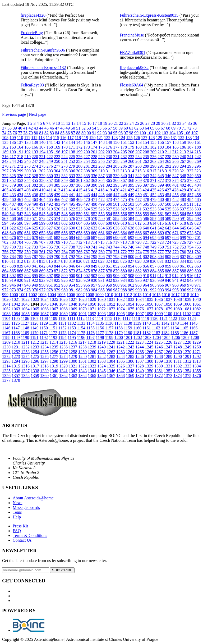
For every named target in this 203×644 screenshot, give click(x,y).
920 (20, 280)
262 (146, 161)
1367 (111, 376)
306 (72, 171)
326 (20, 176)
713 (86, 242)
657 (72, 233)
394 (124, 185)
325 (13, 176)
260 (131, 161)
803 (153, 257)
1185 (175, 333)
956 (87, 285)
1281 (92, 356)
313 (123, 171)
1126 (15, 323)
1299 (63, 361)
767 (87, 252)
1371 (149, 376)
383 (42, 185)
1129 (44, 323)
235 (146, 157)
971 (198, 285)
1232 (25, 347)
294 (183, 166)
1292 (197, 356)
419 (109, 190)
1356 (6, 376)
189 (5, 152)
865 (13, 271)
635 (109, 228)
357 (50, 180)
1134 (91, 323)
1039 (187, 299)
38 (10, 128)
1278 (63, 356)
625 (35, 228)
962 (131, 285)
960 (116, 285)
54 (94, 128)
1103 (196, 314)
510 (183, 204)
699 (183, 238)
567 (5, 218)
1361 (54, 376)
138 (27, 142)
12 (68, 123)
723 (160, 242)
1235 (54, 347)
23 (126, 123)
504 (139, 204)
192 (27, 152)
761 (42, 252)
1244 (140, 347)
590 (176, 218)
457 (190, 195)
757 (13, 252)
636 (116, 228)
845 (64, 266)
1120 (154, 318)
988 (124, 290)
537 (183, 209)
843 (50, 266)
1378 (16, 380)
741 (94, 247)
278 (64, 166)
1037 (168, 299)
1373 (168, 376)
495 (72, 204)
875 (87, 271)
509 (176, 204)
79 (31, 133)
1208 (195, 337)
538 (190, 209)
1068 (63, 309)
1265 (140, 352)
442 (79, 195)
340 (124, 176)
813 (27, 261)
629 (64, 228)
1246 (159, 347)
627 (50, 228)
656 (64, 233)
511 (190, 204)
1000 (14, 295)
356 (42, 180)
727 (190, 242)
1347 (121, 371)
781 (190, 252)
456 (183, 195)
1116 (117, 318)
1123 (182, 318)
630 (72, 228)
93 (105, 133)
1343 (82, 371)
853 (124, 266)
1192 (44, 337)
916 (190, 276)
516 (27, 209)
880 (124, 271)
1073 (111, 309)
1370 (140, 376)
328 (35, 176)
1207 (185, 337)
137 (20, 142)
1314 (6, 366)
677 (20, 238)
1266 (149, 352)
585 (139, 218)
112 (34, 138)
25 (137, 123)
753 (183, 247)
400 (168, 185)
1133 (81, 323)
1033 (130, 299)
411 (50, 190)
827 (131, 261)
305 (64, 171)
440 (64, 195)
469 (79, 199)
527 (109, 209)
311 (109, 171)
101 (150, 133)
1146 (6, 328)
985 (101, 290)
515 (20, 209)
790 (57, 257)
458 (198, 195)
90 (89, 133)
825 (116, 261)
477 (139, 199)
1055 (140, 304)
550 (79, 214)
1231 (16, 347)
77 (20, 133)
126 (137, 138)
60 (126, 128)
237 (161, 157)
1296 (35, 361)
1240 (101, 347)
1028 (82, 299)
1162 (156, 328)
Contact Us (22, 540)
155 (153, 142)
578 (87, 218)
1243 (130, 347)
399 (161, 185)
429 (183, 190)
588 (161, 218)
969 (183, 285)
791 (64, 257)
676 (13, 238)
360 (72, 180)
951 (50, 285)
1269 (178, 352)
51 (78, 128)
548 (64, 214)
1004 (52, 295)
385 (57, 185)
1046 (54, 304)
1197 (91, 337)
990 (139, 290)
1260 (92, 352)
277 (57, 166)
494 (64, 204)
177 (116, 147)
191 (20, 152)
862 (190, 266)
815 (42, 261)
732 (27, 247)
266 (176, 161)
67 (163, 128)
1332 (178, 366)
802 (146, 257)
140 (42, 142)
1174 (72, 333)
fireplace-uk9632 (134, 68)
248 (42, 161)
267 (183, 161)
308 (87, 171)
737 (64, 247)
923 (42, 280)
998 (198, 290)
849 (94, 266)
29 (158, 123)
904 (101, 276)
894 (27, 276)
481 (168, 199)
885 (161, 271)
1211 (25, 342)
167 (42, 147)
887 (176, 271)
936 (139, 280)
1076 (140, 309)
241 (190, 157)
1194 (62, 337)
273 (27, 166)
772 (124, 252)
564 (183, 214)
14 (79, 123)
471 (94, 199)
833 (175, 261)
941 (176, 280)
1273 (16, 356)
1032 (121, 299)
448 (124, 195)
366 (116, 180)
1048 (73, 304)
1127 (25, 323)
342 (139, 176)
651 (27, 233)
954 (72, 285)
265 (168, 161)
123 (114, 138)
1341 (63, 371)
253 (79, 161)
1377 (6, 380)
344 (153, 176)
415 (79, 190)
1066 (44, 309)
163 (13, 147)
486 (5, 204)
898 (57, 276)
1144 (184, 323)
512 (197, 204)
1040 (197, 299)
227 (87, 157)
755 (198, 247)
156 (161, 142)
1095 (121, 314)
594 (5, 223)
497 (87, 204)
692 (131, 238)
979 (57, 290)
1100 (168, 314)
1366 (101, 376)
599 (42, 223)
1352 (168, 371)
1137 (119, 323)
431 (197, 190)
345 (161, 176)
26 (142, 123)
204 (116, 152)
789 (50, 257)
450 (139, 195)
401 (176, 185)
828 (138, 261)
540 (5, 214)
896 (42, 276)
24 (132, 123)
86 (68, 133)
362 (87, 180)
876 (94, 271)
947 (20, 285)
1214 (54, 342)
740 (87, 247)
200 (87, 152)
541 (13, 214)
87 (73, 133)
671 (176, 233)
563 (176, 214)
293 (176, 166)
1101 (177, 314)
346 (168, 176)
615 (160, 223)
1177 (100, 333)
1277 (54, 356)
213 (183, 152)
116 (63, 138)
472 (101, 199)
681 (50, 238)
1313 (196, 361)
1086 (35, 314)
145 (79, 142)
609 (116, 223)
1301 (82, 361)
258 (116, 161)
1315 (16, 366)
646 (190, 228)
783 (5, 257)
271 (13, 166)
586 (146, 218)
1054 (130, 304)
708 (50, 242)
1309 (159, 361)
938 (153, 280)
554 (109, 214)
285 (116, 166)
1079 (168, 309)
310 (101, 171)
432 (5, 195)
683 (64, 238)
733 (35, 247)
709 (57, 242)
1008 (90, 295)
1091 (82, 314)
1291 (187, 356)
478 (146, 199)
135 (5, 142)
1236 (63, 347)
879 (116, 271)
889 (190, 271)
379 (13, 185)
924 (50, 280)
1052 (111, 304)
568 (13, 218)
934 (124, 280)
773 (131, 252)
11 (63, 123)
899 (64, 276)
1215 (63, 342)
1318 (44, 366)
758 (20, 252)
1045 (44, 304)
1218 (92, 342)
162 (5, 147)
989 (131, 290)
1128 (34, 323)
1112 (80, 318)
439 (57, 195)
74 (4, 133)
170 (64, 147)
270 (5, 166)
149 (109, 142)
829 (146, 261)
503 (131, 204)
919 (13, 280)
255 (94, 161)
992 (153, 290)
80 (36, 133)
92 (99, 133)
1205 (166, 337)
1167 (6, 333)
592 (190, 218)
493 (57, 204)
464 (42, 199)
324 (5, 176)
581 (109, 218)
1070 (82, 309)
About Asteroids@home (33, 498)
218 (20, 157)
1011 (118, 295)
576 (72, 218)
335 (87, 176)
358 (57, 180)
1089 (63, 314)
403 (190, 185)
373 (168, 180)
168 (50, 147)
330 (50, 176)
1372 (159, 376)
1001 (23, 295)
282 (94, 166)
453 (161, 195)
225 (72, 157)
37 (4, 128)
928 (79, 280)
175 (101, 147)
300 (27, 171)
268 (190, 161)
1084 (16, 314)
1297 (44, 361)
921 (27, 280)
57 (110, 128)
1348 (130, 371)
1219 (101, 342)
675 (5, 238)
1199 (109, 337)
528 (116, 209)
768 (94, 252)
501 (116, 204)
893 (20, 276)
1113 (90, 318)
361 (79, 180)
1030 (101, 299)
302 (42, 171)
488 (20, 204)
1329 (149, 366)
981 (72, 290)
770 (109, 252)
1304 (111, 361)
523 (79, 209)
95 (115, 133)
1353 (178, 371)
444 (94, 195)
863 (198, 266)
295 (190, 166)
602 (64, 223)
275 (42, 166)
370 (146, 180)
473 (109, 199)
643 (168, 228)
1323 (92, 366)
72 (189, 128)
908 (131, 276)
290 (153, 166)
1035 (149, 299)
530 (131, 209)
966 (161, 285)
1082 (197, 309)
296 (198, 166)
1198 (100, 337)
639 (139, 228)
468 (72, 199)
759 (27, 252)
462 (27, 199)
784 (13, 257)
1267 (159, 352)
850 (101, 266)
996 (183, 290)
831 (160, 261)
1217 (82, 342)
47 (57, 128)
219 (27, 157)
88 (78, 133)
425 (153, 190)
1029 (92, 299)
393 (116, 185)
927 (72, 280)
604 (79, 223)
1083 (6, 314)
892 (13, 276)
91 (94, 133)
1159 (128, 328)
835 (190, 261)
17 (95, 123)
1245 (149, 347)
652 (35, 233)
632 (87, 228)
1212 (35, 342)
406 (13, 190)
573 (50, 218)
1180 (128, 333)
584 (131, 218)
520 (57, 209)
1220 (111, 342)
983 (87, 290)
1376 (197, 376)
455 (176, 195)
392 (109, 185)
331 (57, 176)
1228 (187, 342)
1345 (101, 371)
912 (160, 276)
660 (94, 233)
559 (146, 214)
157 (168, 142)
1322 (82, 366)
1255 (44, 352)
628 (57, 228)
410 (42, 190)
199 (79, 152)
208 (146, 152)
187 (190, 147)
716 (109, 242)
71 (184, 128)
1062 (6, 309)
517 (35, 209)
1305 (121, 361)
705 (27, 242)
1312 (187, 361)
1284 (121, 356)
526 (101, 209)
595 (13, 223)
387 (72, 185)
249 (50, 161)
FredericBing (32, 33)
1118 (136, 318)
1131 (62, 323)
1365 (92, 376)
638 (131, 228)
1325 (111, 366)
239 (176, 157)
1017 (175, 295)
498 (94, 204)
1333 (187, 366)
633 (94, 228)
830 (153, 261)
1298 (54, 361)
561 (161, 214)
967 (168, 285)
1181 (137, 333)
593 (198, 218)
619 (190, 223)
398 (153, 185)
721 (146, 242)
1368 (121, 376)
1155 (91, 328)
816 (49, 261)
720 (138, 242)
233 (131, 157)
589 (168, 218)
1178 (109, 333)
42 (31, 128)
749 (153, 247)
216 (5, 157)
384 (50, 185)
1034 (140, 299)
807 (183, 257)
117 (70, 138)
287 (131, 166)
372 (161, 180)
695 (153, 238)
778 (168, 252)
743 (109, 247)
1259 (82, 352)
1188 (6, 337)
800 (131, 257)
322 (190, 171)
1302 (92, 361)
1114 (99, 318)
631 (79, 228)
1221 (120, 342)
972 (5, 290)
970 (190, 285)
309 (94, 171)
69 (173, 128)
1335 (6, 371)
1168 (15, 333)
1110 (62, 318)
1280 (82, 356)
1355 (197, 371)
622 (13, 228)
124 (122, 138)
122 (107, 138)
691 (124, 238)
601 (57, 223)
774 (139, 252)
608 (109, 223)
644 (176, 228)
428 (175, 190)
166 (35, 147)
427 (168, 190)
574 (57, 218)
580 (101, 218)
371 (153, 180)
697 (168, 238)
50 (73, 128)
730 (13, 247)
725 (175, 242)
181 (146, 147)
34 (184, 123)
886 (168, 271)
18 (100, 123)
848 (87, 266)
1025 (54, 299)
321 (183, 171)
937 (146, 280)
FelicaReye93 (32, 85)
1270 (187, 352)
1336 (16, 371)
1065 (35, 309)
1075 (130, 309)
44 (41, 128)
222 (50, 157)
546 (50, 214)
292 (168, 166)
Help (17, 517)
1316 (25, 366)
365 (109, 180)
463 (35, 199)
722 (153, 242)
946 (13, 285)
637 (124, 228)
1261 (101, 352)
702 (5, 242)
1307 (140, 361)
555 (116, 214)
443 (87, 195)
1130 (53, 323)
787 (35, 257)
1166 (193, 328)
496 (79, 204)
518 (42, 209)
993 (161, 290)
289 (146, 166)
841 (35, 266)
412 (57, 190)
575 (64, 218)
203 (109, 152)
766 (79, 252)
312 (116, 171)
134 (196, 138)
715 (101, 242)
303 (50, 171)
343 (146, 176)
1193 (53, 337)
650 (20, 233)
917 (197, 276)
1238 (82, 347)
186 (183, 147)
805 (168, 257)
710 (64, 242)
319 (168, 171)
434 (20, 195)
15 (84, 123)
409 (35, 190)
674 (198, 233)
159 (183, 142)
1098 (149, 314)
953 (64, 285)
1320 (63, 366)
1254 (35, 352)
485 (198, 199)
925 (57, 280)
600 (50, 223)
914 (175, 276)
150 (116, 142)
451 (146, 195)
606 (94, 223)
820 (79, 261)
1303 (101, 361)
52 (84, 128)
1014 (147, 295)
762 (50, 252)
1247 (168, 347)
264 (161, 161)
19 (105, 123)
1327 (130, 366)
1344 (92, 371)
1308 (149, 361)
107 (195, 133)
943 (190, 280)
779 (176, 252)
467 (64, 199)
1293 (6, 361)
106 (187, 133)
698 (176, 238)
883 (146, 271)
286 (124, 166)
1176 (91, 333)
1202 (138, 337)
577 (79, 218)
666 (139, 233)
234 (139, 157)
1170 (34, 333)
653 (42, 233)
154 (146, 142)
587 (153, 218)
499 (101, 204)
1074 (121, 309)
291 (161, 166)
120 (92, 138)
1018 (185, 295)
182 (153, 147)
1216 (73, 342)
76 (15, 133)
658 (79, 233)
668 (153, 233)
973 (13, 290)
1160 (137, 328)
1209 (6, 342)
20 (110, 123)
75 (10, 133)
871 (57, 271)
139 (35, 142)
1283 (111, 356)
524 (87, 209)
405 (5, 190)
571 (35, 218)
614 (153, 223)
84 (57, 133)
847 (79, 266)
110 (20, 138)
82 (47, 133)
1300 (73, 361)
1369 (130, 376)
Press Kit (20, 526)
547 (57, 214)
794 (87, 257)
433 (13, 195)
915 (183, 276)
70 (179, 128)
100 (143, 133)
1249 (187, 347)
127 (144, 138)
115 (56, 138)
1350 (149, 371)
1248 (178, 347)
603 (72, 223)
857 (153, 266)
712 (79, 242)
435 (27, 195)
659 (87, 233)
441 (72, 195)
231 (116, 157)
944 (198, 280)
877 (101, 271)
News (17, 503)
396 (139, 185)
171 (72, 147)
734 (42, 247)
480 (161, 199)
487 (13, 204)
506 (153, 204)
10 (58, 123)
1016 (166, 295)
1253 (25, 352)
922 (35, 280)
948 (27, 285)
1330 (159, 366)
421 (123, 190)
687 (94, 238)
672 (183, 233)
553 (101, 214)
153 (139, 142)
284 (109, 166)
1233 (35, 347)
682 (57, 238)
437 (42, 195)
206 (131, 152)
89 (84, 133)
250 (57, 161)
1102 (187, 314)
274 (35, 166)
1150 (44, 328)
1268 (168, 352)
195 (50, 152)
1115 (108, 318)
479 (153, 199)
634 (101, 228)
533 (153, 209)
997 (190, 290)
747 (139, 247)
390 (94, 185)
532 (146, 209)
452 (153, 195)
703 (13, 242)
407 (20, 190)
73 (195, 128)
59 (121, 128)
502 (124, 204)
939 (161, 280)
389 (87, 185)
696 (161, 238)
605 (87, 223)
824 (109, 261)
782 (198, 252)
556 (124, 214)
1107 (34, 318)
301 (35, 171)
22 (121, 123)
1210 (16, 342)
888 (183, 271)
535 (168, 209)
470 (87, 199)
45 (47, 128)
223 (57, 157)
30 (163, 123)
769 (101, 252)
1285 (130, 356)
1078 (159, 309)
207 (139, 152)
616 (168, 223)
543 (27, 214)
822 (94, 261)
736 (57, 247)
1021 (16, 299)
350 (198, 176)
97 (126, 133)
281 (87, 166)
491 (42, 204)
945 (5, 285)
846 (72, 266)
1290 (178, 356)
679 (35, 238)
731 (20, 247)
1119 (145, 318)
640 (146, 228)
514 (13, 209)
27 (147, 123)
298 (13, 171)
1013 (137, 295)
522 (72, 209)
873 (72, 271)
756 (5, 252)
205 (124, 152)
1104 (6, 318)
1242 (121, 347)
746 (131, 247)
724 (168, 242)
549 (72, 214)
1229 (196, 342)
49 (68, 128)
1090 (73, 314)
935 (131, 280)
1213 (44, 342)
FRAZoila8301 (133, 52)
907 (124, 276)
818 (64, 261)
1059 (178, 304)
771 (116, 252)
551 (87, 214)
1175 (81, 333)
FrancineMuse (132, 35)
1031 (111, 299)
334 (79, 176)
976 (35, 290)
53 (89, 128)
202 (101, 152)
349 (190, 176)
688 (101, 238)
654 (50, 233)
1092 (92, 314)
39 (15, 128)
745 (124, 247)
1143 (175, 323)
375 (183, 180)
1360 (44, 376)
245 (20, 161)
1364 (82, 376)
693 (139, 238)
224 (64, 157)
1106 (25, 318)
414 (72, 190)
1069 (73, 309)
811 (13, 261)
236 (153, 157)
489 (27, 204)
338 (109, 176)
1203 (147, 337)
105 (180, 133)
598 (35, 223)
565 (190, 214)
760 (35, 252)
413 (64, 190)
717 (116, 242)
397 (146, 185)
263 (153, 161)
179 (131, 147)
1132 (72, 323)
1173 (62, 333)
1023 (35, 299)
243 (5, 161)
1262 (111, 352)
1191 (34, 337)
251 (64, 161)
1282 (101, 356)
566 (198, 214)
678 (27, 238)
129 (159, 138)
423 (138, 190)
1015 (156, 295)
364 (101, 180)
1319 (54, 366)
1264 (130, 352)
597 (27, 223)
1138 (128, 323)
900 (72, 276)
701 (198, 238)
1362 (63, 376)
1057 (159, 304)
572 (42, 218)
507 (161, 204)
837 (5, 266)
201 (94, 152)
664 (124, 233)
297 (5, 171)
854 (131, 266)
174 (94, 147)
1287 (149, 356)
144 (72, 142)
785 (20, 257)
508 (168, 204)
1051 (101, 304)
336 (94, 176)
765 (72, 252)
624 (27, 228)
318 (160, 171)
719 (131, 242)
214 (190, 152)
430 (190, 190)
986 (109, 290)
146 (87, 142)
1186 (184, 333)
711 (72, 242)
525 (94, 209)
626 (42, 228)
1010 (109, 295)
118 (78, 138)
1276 (44, 356)
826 (123, 261)
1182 (147, 333)
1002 (33, 295)
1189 (15, 337)
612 (138, 223)
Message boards (26, 507)
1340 (54, 371)
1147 (15, 328)
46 (52, 128)
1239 (92, 347)
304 (57, 171)
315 (138, 171)
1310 (168, 361)
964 (146, 285)
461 (20, 199)
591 (183, 218)
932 (109, 280)
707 (42, 242)
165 (27, 147)
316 (146, 171)
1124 (192, 318)
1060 (187, 304)
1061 (197, 304)
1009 (99, 295)
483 (183, 199)
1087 (44, 314)
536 (176, 209)
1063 (16, 309)
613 (146, 223)
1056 (149, 304)
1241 (111, 347)
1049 (82, 304)
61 (131, 128)
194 (42, 152)
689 (109, 238)
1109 (53, 318)
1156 (100, 328)
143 (64, 142)
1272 (6, 356)
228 (94, 157)
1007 (80, 295)
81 (41, 133)
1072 (101, 309)
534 (161, 209)
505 (146, 204)
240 (183, 157)
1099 (159, 314)
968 (176, 285)
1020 (6, 299)
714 (94, 242)
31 (169, 123)
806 (176, 257)
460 (13, 199)
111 (27, 138)
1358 (25, 376)
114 (49, 138)
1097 (140, 314)
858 (161, 266)
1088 (54, 314)
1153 (72, 328)
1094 (111, 314)
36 (195, 123)
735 (50, 247)
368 (131, 180)
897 (50, 276)
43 (36, 128)
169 (57, 147)
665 (131, 233)
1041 (6, 304)
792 (72, 257)
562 (168, 214)
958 (101, 285)
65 (152, 128)
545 (42, 214)
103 (165, 133)
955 (79, 285)
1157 (109, 328)
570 (27, 218)
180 (139, 147)
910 (146, 276)
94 (110, 133)
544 (35, 214)
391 (101, 185)
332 (64, 176)
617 (175, 223)
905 (109, 276)
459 (5, 199)
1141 (156, 323)
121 (100, 138)
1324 (101, 366)
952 (57, 285)
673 (190, 233)
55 (99, 128)
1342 (73, 371)
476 (131, 199)
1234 (44, 347)
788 (42, 257)
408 (27, 190)
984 (94, 290)
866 (20, 271)
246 (27, 161)
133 (188, 138)
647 (198, 228)
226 (79, 157)
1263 (121, 352)
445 (101, 195)
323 (197, 171)
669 (161, 233)
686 (87, 238)
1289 (168, 356)
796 (101, 257)
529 (124, 209)
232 (124, 157)
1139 (137, 323)
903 (94, 276)
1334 (197, 366)
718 (123, 242)
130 (166, 138)
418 (101, 190)
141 (50, 142)
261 (139, 161)
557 (131, 214)
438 (50, 195)
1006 (71, 295)
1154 (81, 328)
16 (89, 123)
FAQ (17, 531)
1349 (140, 371)
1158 (119, 328)
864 (5, 271)
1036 (159, 299)
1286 (140, 356)
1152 (62, 328)
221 (42, 157)
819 (72, 261)
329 (42, 176)
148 (101, 142)
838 (13, 266)
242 (198, 157)
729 (5, 247)
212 (175, 152)
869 (42, 271)
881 (131, 271)
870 (50, 271)
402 (183, 185)
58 (115, 128)
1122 (173, 318)
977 (42, 290)
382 (35, 185)
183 (161, 147)
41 (25, 128)
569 (20, 218)
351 (5, 180)
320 (175, 171)
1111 (71, 318)
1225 (158, 342)
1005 (61, 295)
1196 (81, 337)
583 (124, 218)
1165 (184, 328)
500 (109, 204)
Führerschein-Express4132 (43, 68)
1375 (187, 376)
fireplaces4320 (33, 15)
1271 (197, 352)
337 (101, 176)
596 (20, 223)
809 (198, 257)
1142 (165, 323)
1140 (147, 323)
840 (27, 266)
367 (124, 180)
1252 (16, 352)
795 (94, 257)
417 (94, 190)
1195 (72, 337)
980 (64, 290)
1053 (121, 304)
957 (94, 285)
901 (79, 276)
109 (13, 138)
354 (27, 180)
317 (153, 171)
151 (124, 142)
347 (176, 176)
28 (153, 123)
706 (35, 242)
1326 (121, 366)
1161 (147, 328)
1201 (128, 337)
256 (101, 161)
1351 (159, 371)
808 (190, 257)
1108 (44, 318)
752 (176, 247)
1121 (163, 318)
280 (79, 166)
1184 (165, 333)
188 (198, 147)
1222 (130, 342)
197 (64, 152)
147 (94, 142)
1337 (25, 371)
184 (168, 147)
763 (57, 252)
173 (87, 147)
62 (136, 128)
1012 (128, 295)
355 (35, 180)
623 (20, 228)
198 (72, 152)
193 (35, 152)
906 (116, 276)
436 (35, 195)
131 (174, 138)
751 (168, 247)
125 (129, 138)
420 (116, 190)
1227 (177, 342)
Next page (37, 114)
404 (198, 185)
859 (168, 266)
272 (20, 166)
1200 (119, 337)
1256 (54, 352)
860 (176, 266)
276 (50, 166)
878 (109, 271)
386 (64, 185)
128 (151, 138)
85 (62, 133)
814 (35, 261)
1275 (35, 356)
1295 (25, 361)
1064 (25, 309)
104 (172, 133)
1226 (168, 342)
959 (109, 285)
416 (86, 190)
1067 (54, 309)
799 (124, 257)
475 (124, 199)
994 (168, 290)
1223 (139, 342)
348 (183, 176)
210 (161, 152)
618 (183, 223)
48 (62, 128)
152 (131, 142)
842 (42, 266)
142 (57, 142)
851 (109, 266)
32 (174, 123)
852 (116, 266)
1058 (168, 304)
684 (72, 238)
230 (109, 157)
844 (57, 266)
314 (131, 171)
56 (105, 128)
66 (158, 128)
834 (183, 261)
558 (139, 214)
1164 (175, 328)
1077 (149, 309)
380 (20, 185)
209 (153, 152)
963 (139, 285)
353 (20, 180)
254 (87, 161)
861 (183, 266)
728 (197, 242)
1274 (25, 356)
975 (27, 290)
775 (146, 252)
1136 (109, 323)
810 (5, 261)
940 (168, 280)
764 (64, 252)
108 (5, 138)
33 (179, 123)
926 (64, 280)
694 (146, 238)
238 (168, 157)
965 (153, 285)
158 (176, 142)
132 (181, 138)
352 (13, 180)
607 (101, 223)
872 (64, 271)
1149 (34, 328)
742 (101, 247)
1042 (16, 304)
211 (168, 152)
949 (35, 285)
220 (35, 157)
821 (86, 261)
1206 (176, 337)
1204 (157, 337)
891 (5, 276)
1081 (187, 309)
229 (101, 157)
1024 (44, 299)
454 (168, 195)
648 (5, 233)
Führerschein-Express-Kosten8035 (149, 15)
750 (161, 247)
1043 (25, 304)
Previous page (14, 114)
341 (131, 176)
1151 (53, 328)
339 (116, 176)
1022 (25, 299)
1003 (42, 295)
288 (139, 166)
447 (116, 195)
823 (101, 261)
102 (158, 133)
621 (5, 228)
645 (183, 228)
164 (20, 147)
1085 (25, 314)
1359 (35, 376)
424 (146, 190)
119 (85, 138)
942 (183, 280)
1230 (6, 347)
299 (20, 171)
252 (72, 161)
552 (94, 214)
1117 (127, 318)
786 (27, 257)
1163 (165, 328)
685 (79, 238)
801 (139, 257)
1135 (100, 323)
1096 (130, 314)
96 (121, 133)
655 (57, 233)
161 (198, 142)
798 (116, 257)
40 (20, 128)
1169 (25, 333)
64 (147, 128)
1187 (193, 333)
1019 (194, 295)
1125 (6, 323)
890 (198, 271)
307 (79, 171)
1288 (159, 356)
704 (20, 242)
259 (124, 161)
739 (79, 247)
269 (198, 161)
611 (131, 223)
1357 (16, 376)
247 (35, 161)
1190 (25, 337)
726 (183, 242)
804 (161, 257)
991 (146, 290)
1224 (149, 342)
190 (13, 152)
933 (116, 280)
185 (176, 147)
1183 (156, 333)
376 (190, 180)
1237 (73, 347)
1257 (63, 352)
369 (139, 180)
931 (101, 280)
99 (136, 133)
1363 (73, 376)
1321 (73, 366)
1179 (119, 333)
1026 (63, 299)
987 (116, 290)
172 (79, 147)
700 (190, 238)
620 (197, 223)
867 (27, 271)
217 (13, 157)
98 (131, 133)
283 (101, 166)
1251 (6, 352)
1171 (44, 333)
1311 (177, 361)
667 (146, 233)
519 (50, 209)
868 (35, 271)
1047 (63, 304)
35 (190, 123)
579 (94, 218)
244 (13, 161)
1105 (15, 318)
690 (116, 238)
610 (124, 223)
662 (109, 233)
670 (168, 233)
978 (50, 290)
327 (27, 176)
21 (116, 123)
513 (5, 209)
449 (131, 195)
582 (116, 218)
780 (183, 252)
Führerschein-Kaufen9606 (43, 50)
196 (57, 152)
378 (5, 185)
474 (116, 199)
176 (109, 147)
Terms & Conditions (30, 535)
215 (197, 152)
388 (79, 185)
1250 (197, 347)
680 (42, 238)
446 (109, 195)
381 (27, 185)
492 (50, 204)
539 (198, 209)
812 (20, 261)
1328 (140, 366)
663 (116, 233)
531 (139, 209)
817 (57, 261)
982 (79, 290)
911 (153, 276)
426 (160, 190)
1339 (44, 371)
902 (87, 276)
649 (13, 233)
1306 (130, 361)
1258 (73, 352)
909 (139, 276)
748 (146, 247)
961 (124, 285)
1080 (178, 309)
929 (87, 280)
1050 (92, 304)
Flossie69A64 (132, 85)
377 (198, 180)
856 (146, 266)
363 (94, 180)
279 (72, 166)
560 (153, 214)
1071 (92, 309)
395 (131, 185)
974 (20, 290)
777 (161, 252)
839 (20, 266)
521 (64, 209)
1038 (178, 299)
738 (72, 247)
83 (52, 133)
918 (5, 280)
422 (131, 190)
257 (109, 161)
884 (153, 271)
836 (197, 261)
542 (20, 214)
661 (101, 233)
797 (109, 257)
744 (116, 247)
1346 (111, 371)
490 (35, 204)
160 (190, 142)
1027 (73, 299)
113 (42, 138)
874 (79, 271)
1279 (73, 356)
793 (79, 257)
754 (190, 247)
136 (13, 142)
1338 (35, 371)
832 (168, 261)
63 (142, 128)
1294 (16, 361)
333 (72, 176)
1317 (35, 366)
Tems (17, 512)
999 (5, 295)
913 (168, 276)
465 (50, 199)
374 (176, 180)
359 (64, 180)
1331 (168, 366)
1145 (193, 323)
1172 (53, 333)
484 (190, 199)
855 (139, 266)
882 (139, 271)
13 (73, 123)
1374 (178, 376)
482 (176, 199)
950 (42, 285)
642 (161, 228)
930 (94, 280)
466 (57, 199)
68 (168, 128)
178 (124, 147)
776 (153, 252)
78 (25, 133)
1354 (187, 371)
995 (176, 290)
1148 (25, 328)
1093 (101, 314)
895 (35, 276)
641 (153, 228)
